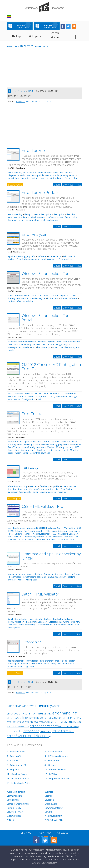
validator (68, 537)
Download (68, 185)
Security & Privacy (15, 812)
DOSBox (53, 774)
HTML (47, 531)
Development (13, 800)
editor (27, 534)
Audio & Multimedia (16, 792)
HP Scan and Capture (58, 756)
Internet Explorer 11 (59, 770)
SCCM (38, 394)
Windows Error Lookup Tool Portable (46, 318)
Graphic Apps (51, 804)
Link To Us (25, 833)
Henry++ (44, 178)
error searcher (15, 731)
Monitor (74, 450)
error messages (40, 714)
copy (25, 487)
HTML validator (26, 540)
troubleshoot (55, 257)
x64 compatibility (25, 302)
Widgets (11, 820)
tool (33, 348)
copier (72, 661)
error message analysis (59, 345)
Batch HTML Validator (40, 594)
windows (42, 342)
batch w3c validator (63, 625)
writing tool (31, 580)
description (13, 178)
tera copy (23, 490)
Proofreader (15, 577)
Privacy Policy (44, 833)
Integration (42, 397)
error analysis (33, 220)
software (42, 257)
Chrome (59, 574)
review (11, 260)
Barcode (14, 761)
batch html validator (18, 619)
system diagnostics (61, 296)
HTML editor (69, 529)
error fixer (15, 736)
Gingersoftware (73, 574)
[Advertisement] (26, 70)
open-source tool (32, 442)
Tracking (41, 450)
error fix (29, 394)
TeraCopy (30, 468)
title (27, 102)
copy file (55, 487)
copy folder (29, 667)
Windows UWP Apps (54, 820)
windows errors (49, 260)
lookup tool (53, 299)
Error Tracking (25, 445)
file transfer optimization (41, 490)
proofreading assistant (34, 577)
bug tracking (67, 448)
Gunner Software (69, 299)
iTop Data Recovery (21, 774)
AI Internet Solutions (46, 540)
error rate (45, 731)
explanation (30, 173)
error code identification (69, 342)
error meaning (15, 173)
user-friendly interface (34, 448)
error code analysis (36, 299)
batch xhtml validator (63, 619)
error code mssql (69, 727)
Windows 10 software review (22, 342)
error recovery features (44, 492)
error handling (64, 713)
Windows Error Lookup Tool (46, 274)
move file (62, 492)
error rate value (15, 722)
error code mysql (17, 714)
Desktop (49, 796)
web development (17, 529)
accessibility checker (34, 537)
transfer (33, 487)
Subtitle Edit (54, 761)
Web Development (41, 534)
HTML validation (54, 537)
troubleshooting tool (70, 348)
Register (37, 36)
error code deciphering (57, 176)
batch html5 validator (36, 622)
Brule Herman (15, 667)
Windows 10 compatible (33, 176)
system (11, 302)
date (49, 102)
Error (67, 445)
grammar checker (17, 574)
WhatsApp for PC (19, 765)
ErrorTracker (33, 414)
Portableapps (44, 348)
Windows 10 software (18, 218)
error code (24, 348)
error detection (59, 531)
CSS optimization (66, 540)
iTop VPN (15, 770)
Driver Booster (55, 752)
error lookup (35, 718)
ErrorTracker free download (36, 453)
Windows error (45, 173)
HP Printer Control (20, 779)
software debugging (52, 445)
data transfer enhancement (53, 661)
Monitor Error (15, 442)
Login (19, 36)
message (12, 348)
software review (55, 218)
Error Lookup (33, 151)
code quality (75, 531)
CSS (54, 534)
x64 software (56, 178)
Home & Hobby (14, 808)
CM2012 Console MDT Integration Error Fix (51, 367)
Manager (73, 397)
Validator (18, 537)
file (57, 490)
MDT (11, 394)
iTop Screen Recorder (60, 779)
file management (16, 661)
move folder (32, 661)
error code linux (18, 718)
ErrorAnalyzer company (28, 260)
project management (58, 450)
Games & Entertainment (18, 804)
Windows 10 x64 (18, 752)
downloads (35, 102)
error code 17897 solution (18, 727)
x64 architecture (66, 664)
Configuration (29, 400)
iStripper (52, 765)
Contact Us (63, 833)
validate (19, 534)
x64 (43, 220)
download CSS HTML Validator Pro (44, 529)
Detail (57, 185)
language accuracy (57, 577)
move (64, 487)
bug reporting (28, 450)
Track (37, 445)
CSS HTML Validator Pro (42, 507)
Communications (15, 796)
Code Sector (66, 490)
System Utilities (14, 816)
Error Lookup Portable (41, 193)
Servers (48, 812)
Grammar (49, 574)
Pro (11, 534)
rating (44, 102)
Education (49, 800)
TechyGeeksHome (58, 397)
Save (79, 185)
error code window (44, 726)
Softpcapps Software (59, 622)
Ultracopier (31, 642)
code (10, 296)
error (73, 176)
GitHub (46, 442)
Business (49, 792)
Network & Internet (54, 808)
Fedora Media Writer (21, 783)
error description (29, 178)
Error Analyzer (34, 235)
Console (19, 394)
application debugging (19, 257)
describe (59, 173)
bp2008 (55, 442)
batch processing (27, 625)
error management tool (66, 722)
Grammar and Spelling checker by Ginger (51, 556)
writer (21, 580)
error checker (63, 731)
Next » (31, 91)
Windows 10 (69, 257)
